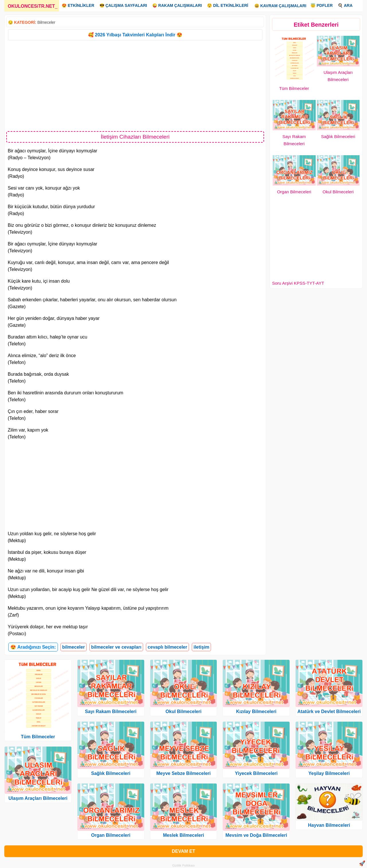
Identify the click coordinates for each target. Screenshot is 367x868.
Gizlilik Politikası (184, 865)
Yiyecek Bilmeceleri (256, 773)
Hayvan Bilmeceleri (329, 825)
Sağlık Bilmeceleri (338, 136)
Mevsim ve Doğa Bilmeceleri (256, 835)
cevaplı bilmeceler (167, 647)
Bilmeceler (46, 22)
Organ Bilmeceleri (294, 192)
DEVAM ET (183, 851)
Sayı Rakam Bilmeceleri (111, 711)
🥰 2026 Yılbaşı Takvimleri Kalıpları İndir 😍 (135, 35)
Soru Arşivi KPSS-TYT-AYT (298, 283)
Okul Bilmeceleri (338, 192)
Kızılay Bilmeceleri (256, 711)
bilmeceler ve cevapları (116, 647)
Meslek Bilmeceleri (183, 835)
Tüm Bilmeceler (294, 88)
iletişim (201, 647)
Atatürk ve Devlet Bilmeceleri (329, 711)
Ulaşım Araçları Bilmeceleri (38, 798)
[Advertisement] (135, 85)
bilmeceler (74, 647)
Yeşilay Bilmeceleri (329, 773)
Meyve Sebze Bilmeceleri (183, 773)
